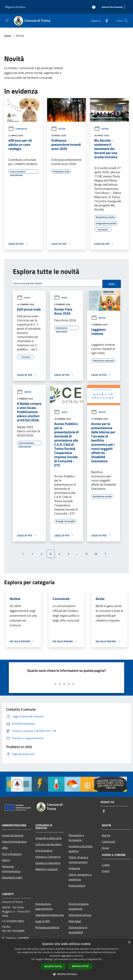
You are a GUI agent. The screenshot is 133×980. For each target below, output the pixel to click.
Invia (112, 284)
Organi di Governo (13, 835)
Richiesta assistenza (47, 927)
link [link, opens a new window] (100, 959)
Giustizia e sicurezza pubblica (81, 849)
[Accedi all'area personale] (94, 7)
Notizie (58, 129)
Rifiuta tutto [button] (80, 966)
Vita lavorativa (44, 850)
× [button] (129, 942)
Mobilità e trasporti (47, 869)
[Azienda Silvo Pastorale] (112, 7)
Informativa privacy (80, 915)
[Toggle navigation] (7, 20)
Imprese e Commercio (48, 857)
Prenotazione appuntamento (44, 906)
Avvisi (24, 298)
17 (87, 554)
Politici (6, 860)
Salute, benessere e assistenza (80, 877)
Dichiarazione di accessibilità (78, 930)
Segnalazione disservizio (50, 915)
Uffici (5, 848)
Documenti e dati (12, 877)
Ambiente (74, 868)
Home (8, 36)
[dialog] (66, 959)
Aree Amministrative (14, 842)
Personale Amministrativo (11, 869)
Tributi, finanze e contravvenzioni (78, 860)
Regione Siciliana (15, 7)
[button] (66, 974)
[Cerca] (126, 21)
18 (96, 554)
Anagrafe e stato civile (48, 838)
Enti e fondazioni (12, 854)
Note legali (75, 921)
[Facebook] (105, 21)
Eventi (106, 871)
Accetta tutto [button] (53, 966)
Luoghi (106, 865)
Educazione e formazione (76, 838)
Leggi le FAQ (43, 921)
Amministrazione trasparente (79, 906)
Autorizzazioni (77, 886)
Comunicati (18, 129)
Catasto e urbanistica (48, 863)
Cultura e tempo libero (48, 844)
